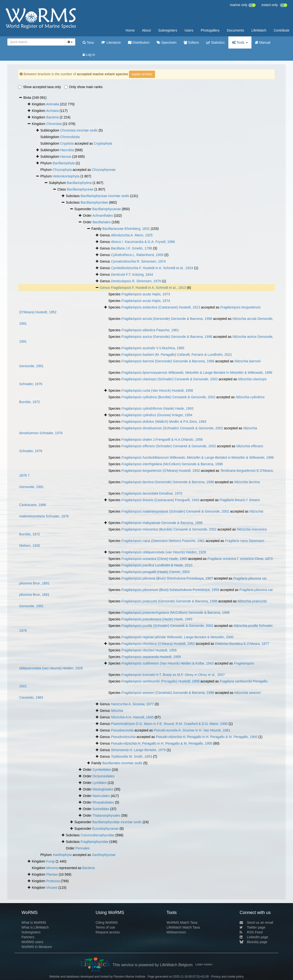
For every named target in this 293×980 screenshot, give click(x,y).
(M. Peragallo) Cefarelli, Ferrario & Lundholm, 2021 (177, 355)
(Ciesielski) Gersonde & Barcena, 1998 (168, 693)
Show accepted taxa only (40, 87)
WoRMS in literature (37, 947)
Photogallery (210, 30)
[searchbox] (35, 42)
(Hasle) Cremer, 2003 (156, 572)
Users (189, 30)
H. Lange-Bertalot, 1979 (138, 750)
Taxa (88, 42)
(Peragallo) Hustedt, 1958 (160, 681)
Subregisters (168, 30)
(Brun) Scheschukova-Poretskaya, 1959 (170, 590)
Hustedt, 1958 (149, 650)
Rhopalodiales (103, 802)
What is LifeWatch (35, 927)
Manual (263, 42)
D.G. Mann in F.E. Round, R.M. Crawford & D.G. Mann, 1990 (169, 724)
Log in (89, 55)
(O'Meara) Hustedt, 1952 (161, 471)
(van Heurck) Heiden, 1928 (164, 552)
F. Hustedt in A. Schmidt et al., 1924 (152, 268)
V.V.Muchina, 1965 (153, 348)
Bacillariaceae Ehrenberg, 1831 (126, 229)
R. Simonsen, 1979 (136, 281)
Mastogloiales (103, 789)
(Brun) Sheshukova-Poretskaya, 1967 (167, 578)
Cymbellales (102, 770)
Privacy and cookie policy (227, 977)
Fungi (50, 861)
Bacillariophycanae (107, 209)
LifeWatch (259, 30)
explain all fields (142, 74)
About (146, 30)
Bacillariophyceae (80, 189)
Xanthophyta (62, 855)
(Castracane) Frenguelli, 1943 (160, 500)
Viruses (52, 888)
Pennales (83, 848)
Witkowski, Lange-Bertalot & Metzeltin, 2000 (177, 637)
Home (130, 30)
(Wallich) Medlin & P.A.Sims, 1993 (164, 422)
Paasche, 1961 (150, 330)
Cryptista (67, 143)
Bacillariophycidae (94, 202)
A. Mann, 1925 (132, 235)
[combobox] (36, 42)
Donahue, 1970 (152, 493)
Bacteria (52, 117)
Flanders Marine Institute (129, 977)
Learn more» (204, 964)
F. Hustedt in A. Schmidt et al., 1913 (148, 288)
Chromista (54, 124)
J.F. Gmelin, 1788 (131, 248)
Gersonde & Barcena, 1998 (162, 523)
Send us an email (256, 922)
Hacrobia (67, 150)
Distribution (139, 42)
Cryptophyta (103, 143)
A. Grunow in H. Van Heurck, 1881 (192, 730)
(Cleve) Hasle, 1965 (154, 559)
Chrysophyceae (104, 170)
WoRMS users (32, 942)
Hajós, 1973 (146, 294)
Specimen (167, 42)
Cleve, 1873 (240, 559)
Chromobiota (70, 137)
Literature (111, 42)
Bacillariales (102, 222)
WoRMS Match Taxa (182, 922)
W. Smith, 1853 (131, 756)
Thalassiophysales (106, 815)
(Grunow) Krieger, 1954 (157, 415)
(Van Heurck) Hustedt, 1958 (157, 390)
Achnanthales (103, 216)
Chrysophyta (62, 170)
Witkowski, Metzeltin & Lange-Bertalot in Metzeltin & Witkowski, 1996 (197, 373)
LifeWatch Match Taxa (183, 927)
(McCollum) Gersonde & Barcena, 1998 (172, 464)
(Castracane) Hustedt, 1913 (161, 307)
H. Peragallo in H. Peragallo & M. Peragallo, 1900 (207, 737)
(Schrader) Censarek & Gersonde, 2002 (170, 379)
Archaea (52, 111)
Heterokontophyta (66, 176)
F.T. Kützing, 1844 (132, 274)
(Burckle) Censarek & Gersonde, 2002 (168, 397)
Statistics (215, 42)
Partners (28, 937)
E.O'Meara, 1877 (242, 644)
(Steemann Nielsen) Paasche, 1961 (163, 541)
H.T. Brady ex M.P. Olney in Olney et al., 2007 (173, 675)
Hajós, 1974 (146, 301)
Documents (236, 30)
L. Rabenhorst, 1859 (137, 255)
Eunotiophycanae (105, 829)
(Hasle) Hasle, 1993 (157, 408)
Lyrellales (100, 783)
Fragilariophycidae (95, 842)
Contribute (281, 30)
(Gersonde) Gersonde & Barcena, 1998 (167, 319)
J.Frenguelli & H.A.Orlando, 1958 (162, 440)
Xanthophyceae (104, 855)
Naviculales (101, 796)
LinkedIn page (254, 937)
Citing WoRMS (107, 922)
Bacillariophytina (79, 183)
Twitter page (252, 927)
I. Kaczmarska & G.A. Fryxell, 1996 (143, 242)
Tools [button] (240, 42)
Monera (52, 868)
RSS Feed (251, 932)
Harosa (66, 157)
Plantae (52, 874)
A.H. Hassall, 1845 (132, 717)
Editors (191, 42)
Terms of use (105, 927)
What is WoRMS (34, 922)
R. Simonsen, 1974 (138, 261)
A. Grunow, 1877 (132, 704)
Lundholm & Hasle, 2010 (157, 565)
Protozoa (53, 881)
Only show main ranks (84, 87)
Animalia (52, 104)
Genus (105, 288)
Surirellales (101, 809)
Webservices (176, 932)
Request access (108, 932)
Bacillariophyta (64, 163)
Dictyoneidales (104, 776)
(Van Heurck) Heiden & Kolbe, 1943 (168, 663)
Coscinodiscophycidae (98, 835)
